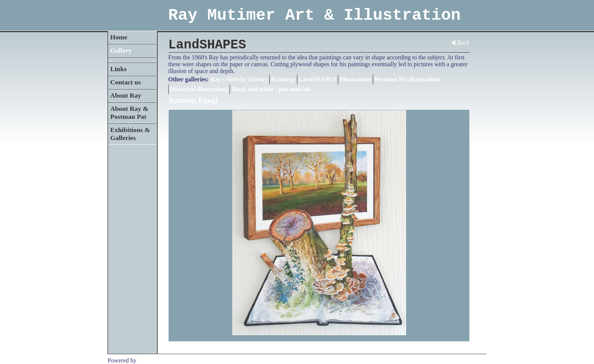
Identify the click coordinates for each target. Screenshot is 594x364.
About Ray (126, 95)
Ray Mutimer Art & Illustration (314, 15)
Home (119, 37)
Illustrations (356, 79)
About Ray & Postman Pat (129, 113)
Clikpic (147, 360)
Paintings (283, 79)
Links (118, 69)
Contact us (126, 82)
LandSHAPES (318, 79)
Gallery (121, 50)
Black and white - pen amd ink (271, 89)
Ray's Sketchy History (239, 79)
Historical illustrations (199, 89)
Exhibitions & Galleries (130, 134)
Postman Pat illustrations (407, 79)
